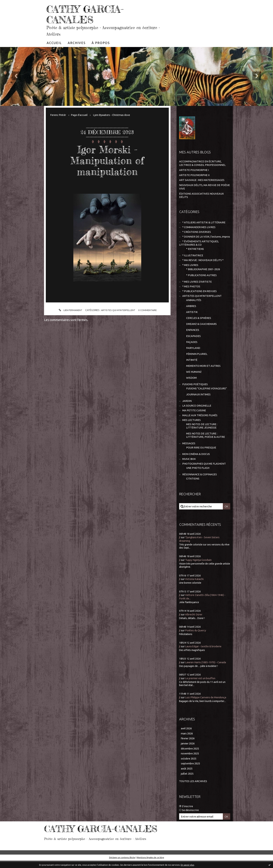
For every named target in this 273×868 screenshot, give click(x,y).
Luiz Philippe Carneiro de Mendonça (207, 704)
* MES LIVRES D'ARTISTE (197, 286)
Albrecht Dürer (194, 621)
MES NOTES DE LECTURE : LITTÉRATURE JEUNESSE (202, 432)
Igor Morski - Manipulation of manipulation (107, 160)
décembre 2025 (190, 756)
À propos (101, 43)
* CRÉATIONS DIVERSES (197, 232)
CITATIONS (193, 485)
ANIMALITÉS (194, 305)
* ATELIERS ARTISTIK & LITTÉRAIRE (204, 222)
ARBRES (191, 311)
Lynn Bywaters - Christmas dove (113, 115)
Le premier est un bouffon (201, 685)
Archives (77, 43)
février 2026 (188, 746)
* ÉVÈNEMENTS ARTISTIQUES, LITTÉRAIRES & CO (199, 247)
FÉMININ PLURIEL (197, 359)
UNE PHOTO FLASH (198, 474)
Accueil (54, 43)
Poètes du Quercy (196, 637)
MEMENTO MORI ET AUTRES (203, 371)
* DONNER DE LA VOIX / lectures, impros (200, 239)
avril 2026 (187, 735)
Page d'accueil (80, 115)
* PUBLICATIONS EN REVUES (199, 295)
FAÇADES (192, 347)
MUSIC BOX (189, 465)
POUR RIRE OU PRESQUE (201, 454)
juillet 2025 (187, 781)
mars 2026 (187, 740)
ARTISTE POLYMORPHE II (194, 175)
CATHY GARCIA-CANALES (88, 14)
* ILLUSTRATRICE (193, 259)
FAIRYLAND (193, 353)
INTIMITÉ (192, 365)
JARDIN (187, 407)
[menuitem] (54, 43)
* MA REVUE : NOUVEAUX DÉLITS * (203, 264)
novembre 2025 (190, 761)
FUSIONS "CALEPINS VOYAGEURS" (207, 394)
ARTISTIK (192, 317)
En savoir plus (187, 865)
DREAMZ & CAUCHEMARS (202, 329)
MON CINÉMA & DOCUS (196, 461)
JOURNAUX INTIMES (198, 400)
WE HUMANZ (194, 377)
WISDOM (191, 383)
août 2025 (187, 776)
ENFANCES (193, 335)
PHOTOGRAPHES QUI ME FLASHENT (204, 470)
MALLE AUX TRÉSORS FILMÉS (200, 421)
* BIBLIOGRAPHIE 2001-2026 (203, 273)
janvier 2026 (188, 751)
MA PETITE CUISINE (194, 416)
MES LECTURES (192, 426)
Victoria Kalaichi (195, 586)
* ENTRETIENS (195, 253)
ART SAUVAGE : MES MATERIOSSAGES (202, 180)
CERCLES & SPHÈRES (199, 323)
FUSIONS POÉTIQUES (195, 390)
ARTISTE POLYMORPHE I (194, 170)
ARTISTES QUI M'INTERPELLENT (118, 310)
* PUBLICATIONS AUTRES (201, 279)
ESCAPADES (193, 341)
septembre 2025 (191, 771)
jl (180, 544)
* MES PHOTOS (191, 291)
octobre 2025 (189, 766)
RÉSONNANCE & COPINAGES (200, 481)
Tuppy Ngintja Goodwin (199, 567)
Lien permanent (69, 310)
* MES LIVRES (190, 269)
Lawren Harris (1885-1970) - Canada (206, 669)
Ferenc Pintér (59, 115)
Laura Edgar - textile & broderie (204, 653)
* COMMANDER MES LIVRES (199, 227)
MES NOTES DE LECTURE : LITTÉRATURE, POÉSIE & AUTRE (206, 442)
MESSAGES (189, 450)
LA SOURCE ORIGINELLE (197, 412)
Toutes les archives (193, 789)
